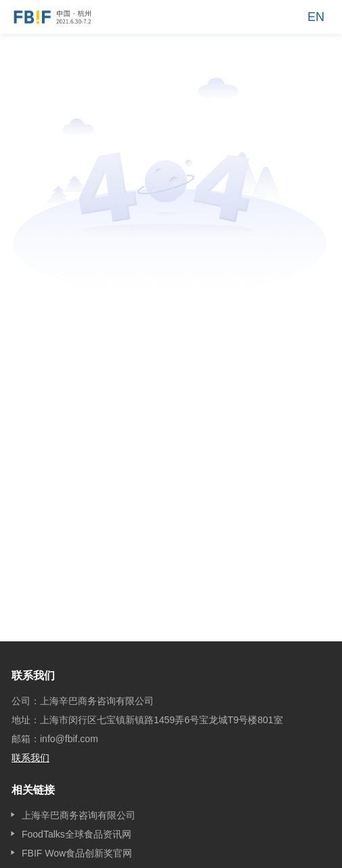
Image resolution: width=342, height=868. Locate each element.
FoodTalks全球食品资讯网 (77, 834)
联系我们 (30, 758)
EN (316, 17)
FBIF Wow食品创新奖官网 (77, 853)
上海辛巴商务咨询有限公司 (79, 815)
